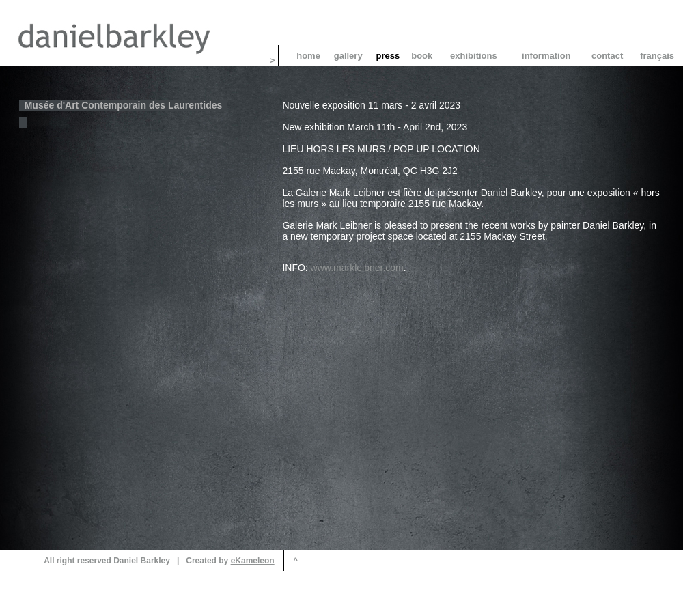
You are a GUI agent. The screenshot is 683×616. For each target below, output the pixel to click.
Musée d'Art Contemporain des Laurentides (123, 105)
